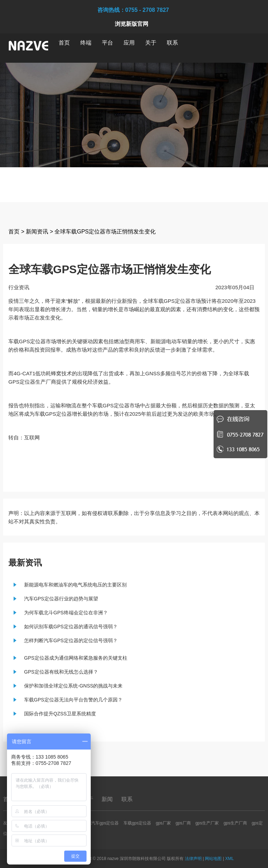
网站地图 (213, 859)
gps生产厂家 (207, 823)
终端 (86, 43)
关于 (151, 43)
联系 (172, 43)
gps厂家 (163, 823)
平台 (107, 43)
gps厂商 (183, 823)
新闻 (108, 799)
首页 (64, 43)
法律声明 (193, 859)
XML (229, 859)
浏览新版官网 (132, 24)
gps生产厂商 (235, 823)
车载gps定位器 (137, 823)
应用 (129, 43)
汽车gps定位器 (105, 823)
